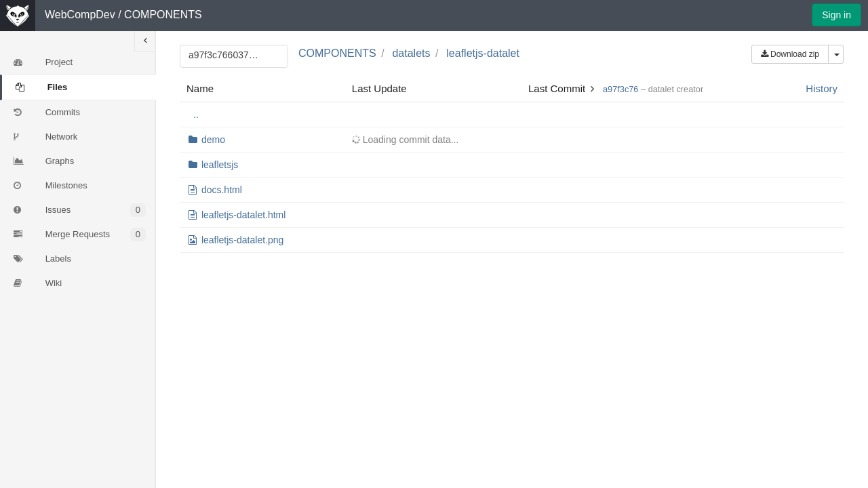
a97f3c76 (620, 89)
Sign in (836, 15)
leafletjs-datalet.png (242, 240)
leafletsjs (220, 165)
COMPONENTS (163, 15)
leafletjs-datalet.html (244, 215)
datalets (411, 53)
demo (213, 140)
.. (196, 115)
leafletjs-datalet (483, 53)
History (822, 88)
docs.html (222, 190)
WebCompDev (80, 15)
